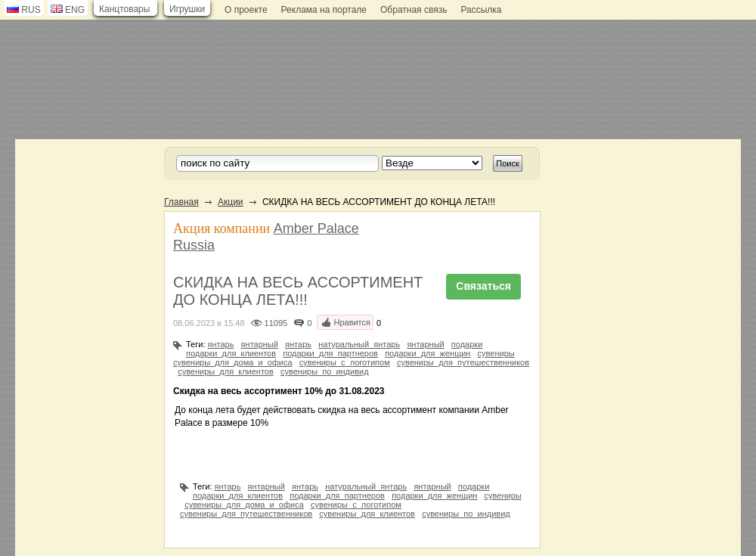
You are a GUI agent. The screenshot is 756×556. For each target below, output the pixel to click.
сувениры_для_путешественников (463, 362)
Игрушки (187, 9)
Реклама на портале (324, 10)
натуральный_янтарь (359, 344)
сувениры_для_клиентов (226, 371)
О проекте (246, 10)
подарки (467, 344)
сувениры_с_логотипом (345, 362)
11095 (276, 323)
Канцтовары (124, 9)
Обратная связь (414, 10)
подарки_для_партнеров (330, 353)
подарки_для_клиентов (231, 353)
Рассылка (481, 10)
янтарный (260, 344)
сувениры (496, 353)
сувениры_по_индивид (325, 371)
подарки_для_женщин (428, 353)
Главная (181, 202)
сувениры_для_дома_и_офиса (233, 362)
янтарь (221, 344)
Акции (231, 202)
